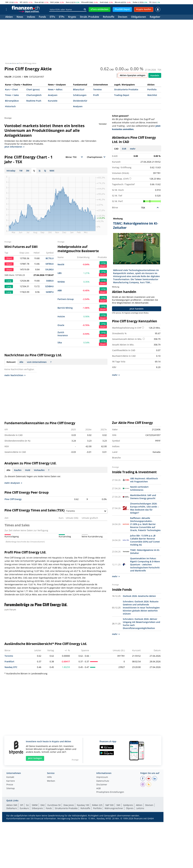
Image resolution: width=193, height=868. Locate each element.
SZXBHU (49, 286)
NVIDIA (61, 282)
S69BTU (50, 292)
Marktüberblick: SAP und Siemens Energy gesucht (143, 497)
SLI (27, 805)
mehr (133, 149)
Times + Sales (12, 95)
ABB (60, 290)
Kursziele (53, 101)
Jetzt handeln (137, 309)
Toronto (9, 656)
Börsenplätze (12, 101)
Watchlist (152, 95)
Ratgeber (155, 17)
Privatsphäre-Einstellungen (110, 792)
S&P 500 (109, 805)
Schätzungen (80, 95)
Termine (97, 89)
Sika (60, 342)
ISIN (26, 77)
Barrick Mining (65, 308)
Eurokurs (24, 808)
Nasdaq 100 (83, 805)
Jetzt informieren (14, 147)
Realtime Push (34, 101)
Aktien (9, 17)
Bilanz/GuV (79, 89)
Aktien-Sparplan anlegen (133, 75)
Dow (36, 2)
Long (103, 263)
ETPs (62, 17)
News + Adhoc (55, 89)
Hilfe (49, 777)
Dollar (135, 2)
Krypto (72, 17)
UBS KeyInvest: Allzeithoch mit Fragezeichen (144, 480)
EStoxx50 (85, 2)
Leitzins (140, 808)
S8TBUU (50, 264)
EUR (124, 149)
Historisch (10, 106)
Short (103, 266)
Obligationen (139, 17)
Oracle (61, 325)
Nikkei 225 (97, 805)
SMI (7, 2)
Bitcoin (118, 2)
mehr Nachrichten (15, 375)
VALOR (8, 77)
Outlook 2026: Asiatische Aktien (139, 596)
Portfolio (152, 89)
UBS (60, 273)
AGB (98, 789)
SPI (21, 2)
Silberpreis (37, 808)
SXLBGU (49, 269)
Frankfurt (9, 661)
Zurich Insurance (63, 334)
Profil (96, 95)
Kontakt (10, 777)
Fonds (42, 17)
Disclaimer (102, 785)
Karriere (11, 781)
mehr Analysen (13, 483)
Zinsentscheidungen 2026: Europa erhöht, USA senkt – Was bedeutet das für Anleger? (144, 508)
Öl (150, 2)
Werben (51, 781)
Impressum (102, 777)
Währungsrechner (114, 808)
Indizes (31, 17)
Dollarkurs (12, 808)
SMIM (35, 805)
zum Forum (10, 610)
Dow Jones (69, 805)
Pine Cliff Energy (13, 499)
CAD (116, 149)
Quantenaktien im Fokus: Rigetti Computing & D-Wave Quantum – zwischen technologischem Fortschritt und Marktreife (145, 564)
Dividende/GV (80, 101)
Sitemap (11, 789)
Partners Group (66, 299)
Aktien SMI (12, 805)
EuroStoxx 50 (54, 805)
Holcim (61, 316)
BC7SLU (50, 258)
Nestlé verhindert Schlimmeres (139, 488)
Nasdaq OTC (11, 667)
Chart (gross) (33, 89)
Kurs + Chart (11, 89)
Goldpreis (128, 805)
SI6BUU (50, 281)
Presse (10, 785)
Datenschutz (103, 781)
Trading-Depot (122, 95)
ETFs (52, 17)
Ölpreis (130, 808)
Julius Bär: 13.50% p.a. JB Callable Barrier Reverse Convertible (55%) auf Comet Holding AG (145, 540)
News (20, 17)
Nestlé (61, 264)
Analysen (53, 95)
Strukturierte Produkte (126, 89)
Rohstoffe (109, 17)
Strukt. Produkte (89, 17)
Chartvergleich (34, 95)
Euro (68, 2)
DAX (52, 2)
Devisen (123, 17)
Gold (102, 2)
